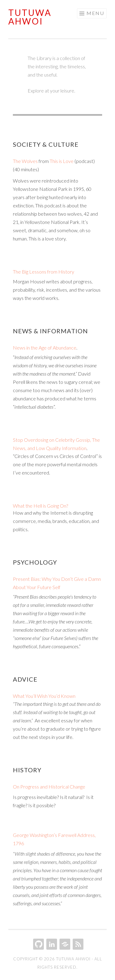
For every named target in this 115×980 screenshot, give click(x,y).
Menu (95, 13)
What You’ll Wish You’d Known (44, 696)
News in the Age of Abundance (45, 348)
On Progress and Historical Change (49, 787)
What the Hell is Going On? (40, 506)
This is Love (62, 161)
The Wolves (25, 161)
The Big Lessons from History (44, 272)
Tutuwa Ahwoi (30, 17)
